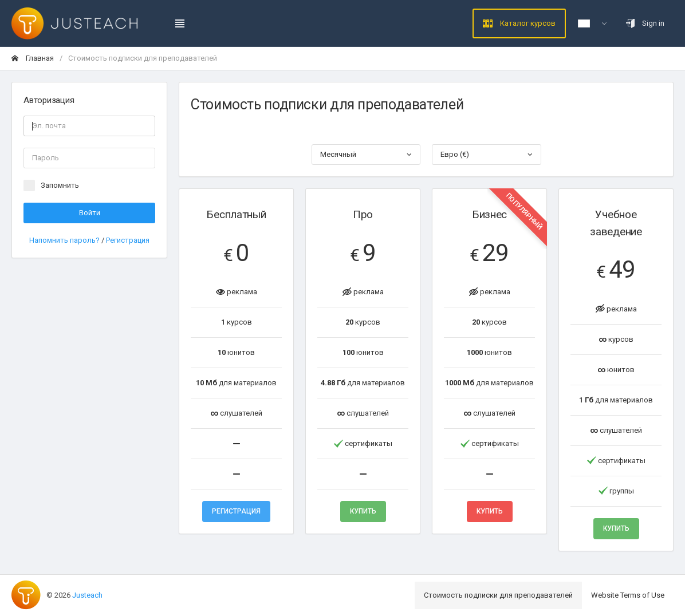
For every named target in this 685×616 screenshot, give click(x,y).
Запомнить (60, 185)
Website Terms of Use (628, 595)
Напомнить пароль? (65, 240)
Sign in (645, 23)
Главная (33, 58)
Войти (90, 213)
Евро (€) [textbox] (455, 154)
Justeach (87, 595)
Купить (363, 511)
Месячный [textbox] (338, 154)
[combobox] (366, 155)
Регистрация (128, 240)
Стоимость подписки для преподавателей (498, 595)
